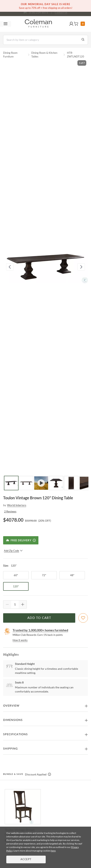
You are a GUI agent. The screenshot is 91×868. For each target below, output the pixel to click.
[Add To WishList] (83, 618)
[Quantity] (15, 604)
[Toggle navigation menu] (6, 24)
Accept (26, 859)
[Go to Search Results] (83, 40)
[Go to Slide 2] (26, 483)
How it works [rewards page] (20, 640)
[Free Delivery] (21, 540)
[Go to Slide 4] (56, 483)
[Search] (45, 40)
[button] (71, 24)
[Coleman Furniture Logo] (38, 24)
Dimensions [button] (13, 720)
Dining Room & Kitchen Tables (44, 55)
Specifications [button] (15, 734)
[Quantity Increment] (23, 604)
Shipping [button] (10, 749)
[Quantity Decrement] (7, 604)
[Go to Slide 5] (71, 483)
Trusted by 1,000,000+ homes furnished (40, 630)
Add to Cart (39, 618)
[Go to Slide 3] (41, 483)
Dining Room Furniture (10, 55)
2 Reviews (10, 511)
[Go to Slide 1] (11, 483)
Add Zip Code (13, 551)
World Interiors (17, 505)
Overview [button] (11, 706)
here (53, 851)
